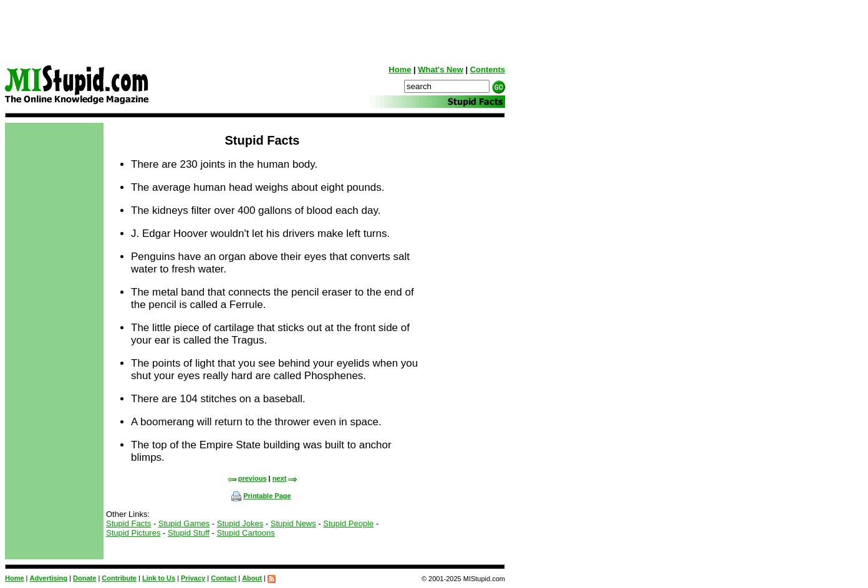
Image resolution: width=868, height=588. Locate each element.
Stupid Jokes (240, 523)
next (285, 478)
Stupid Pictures (133, 533)
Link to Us (159, 578)
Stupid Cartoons (246, 533)
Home (400, 70)
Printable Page (261, 496)
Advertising (49, 578)
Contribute (119, 578)
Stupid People (348, 523)
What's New (440, 70)
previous (247, 478)
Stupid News (293, 523)
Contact (224, 578)
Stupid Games (184, 523)
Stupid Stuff (189, 533)
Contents (488, 70)
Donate (84, 578)
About (252, 578)
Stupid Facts (128, 523)
